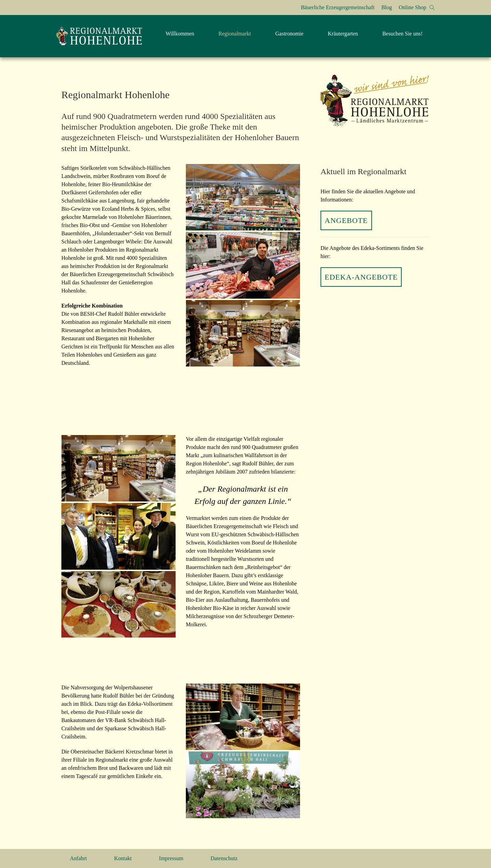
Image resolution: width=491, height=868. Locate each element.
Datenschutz (224, 858)
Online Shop (413, 7)
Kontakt (123, 858)
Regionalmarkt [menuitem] (235, 34)
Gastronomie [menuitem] (289, 34)
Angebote (346, 220)
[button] (432, 8)
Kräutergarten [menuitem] (343, 34)
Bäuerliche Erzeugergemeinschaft (338, 7)
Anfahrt (78, 858)
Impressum (171, 858)
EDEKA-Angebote (361, 277)
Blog (386, 7)
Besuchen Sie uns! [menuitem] (402, 34)
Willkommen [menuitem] (180, 34)
